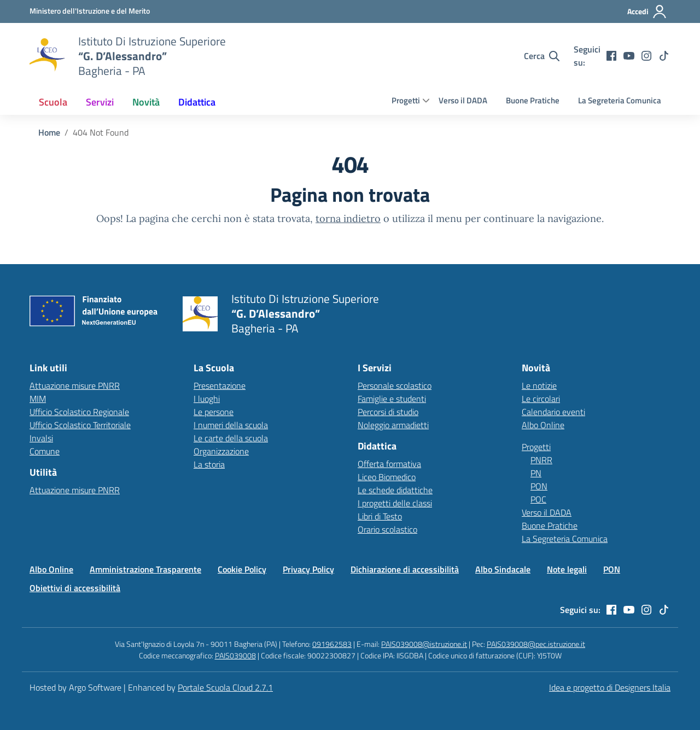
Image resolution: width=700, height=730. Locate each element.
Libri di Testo (380, 516)
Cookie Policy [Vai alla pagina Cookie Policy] (242, 569)
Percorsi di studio (388, 412)
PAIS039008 (235, 655)
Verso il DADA (463, 100)
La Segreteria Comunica (620, 100)
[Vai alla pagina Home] (49, 132)
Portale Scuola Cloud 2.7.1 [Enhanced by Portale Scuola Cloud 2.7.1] (225, 687)
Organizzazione (221, 451)
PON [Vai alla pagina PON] (612, 569)
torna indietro (348, 218)
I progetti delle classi (395, 503)
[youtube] (629, 56)
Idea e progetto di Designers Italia (610, 687)
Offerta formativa (389, 464)
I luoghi (207, 399)
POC (538, 499)
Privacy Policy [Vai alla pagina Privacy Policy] (308, 569)
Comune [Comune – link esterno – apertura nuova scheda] (45, 451)
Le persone (214, 412)
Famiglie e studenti (392, 399)
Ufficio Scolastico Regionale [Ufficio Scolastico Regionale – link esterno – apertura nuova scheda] (79, 412)
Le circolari (541, 399)
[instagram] (646, 56)
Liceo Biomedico (387, 477)
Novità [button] (146, 102)
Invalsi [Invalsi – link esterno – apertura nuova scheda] (41, 438)
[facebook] (611, 56)
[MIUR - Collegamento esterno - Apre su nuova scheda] (90, 11)
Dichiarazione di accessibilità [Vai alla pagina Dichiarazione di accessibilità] (405, 569)
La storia (209, 464)
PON (539, 486)
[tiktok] (664, 56)
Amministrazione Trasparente (145, 569)
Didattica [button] (197, 102)
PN (536, 473)
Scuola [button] (53, 102)
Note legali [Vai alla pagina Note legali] (567, 569)
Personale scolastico (395, 386)
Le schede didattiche (395, 490)
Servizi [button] (100, 102)
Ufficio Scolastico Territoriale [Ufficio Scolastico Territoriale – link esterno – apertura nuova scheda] (80, 425)
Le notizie (539, 386)
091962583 (332, 644)
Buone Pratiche (533, 100)
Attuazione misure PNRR (75, 386)
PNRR (541, 460)
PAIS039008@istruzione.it (424, 644)
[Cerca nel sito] (542, 56)
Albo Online (543, 425)
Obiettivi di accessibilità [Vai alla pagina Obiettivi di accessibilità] (75, 588)
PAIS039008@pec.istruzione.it (536, 644)
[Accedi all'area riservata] (647, 11)
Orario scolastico (387, 529)
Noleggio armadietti (393, 425)
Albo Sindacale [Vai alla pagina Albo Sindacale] (503, 569)
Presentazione (220, 386)
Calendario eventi (553, 412)
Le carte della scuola (231, 438)
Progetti (406, 100)
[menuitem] (53, 102)
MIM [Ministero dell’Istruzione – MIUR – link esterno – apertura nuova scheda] (38, 399)
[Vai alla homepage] (47, 56)
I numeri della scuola (231, 425)
